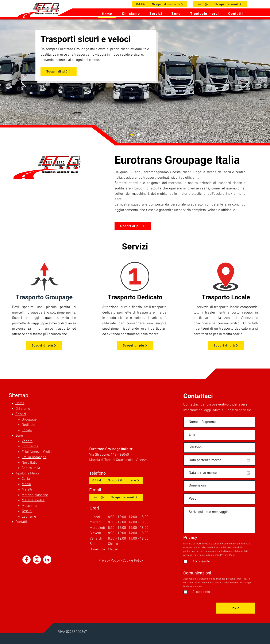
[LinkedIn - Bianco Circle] (47, 560)
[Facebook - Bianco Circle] (26, 560)
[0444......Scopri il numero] (160, 4)
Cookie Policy (133, 561)
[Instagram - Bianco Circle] (37, 560)
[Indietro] (24, 82)
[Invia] (235, 608)
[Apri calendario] (249, 460)
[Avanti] (246, 82)
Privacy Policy (109, 561)
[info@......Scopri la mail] (220, 4)
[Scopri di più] (59, 71)
